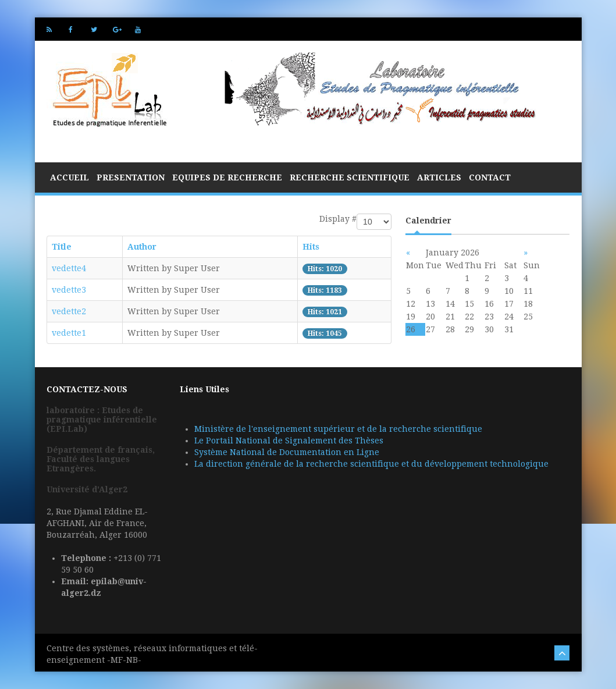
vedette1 (69, 333)
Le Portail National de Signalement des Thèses (289, 441)
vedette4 (69, 268)
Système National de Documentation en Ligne (287, 452)
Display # (338, 219)
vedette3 (69, 290)
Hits (311, 247)
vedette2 (69, 311)
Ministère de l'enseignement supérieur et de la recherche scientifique (338, 429)
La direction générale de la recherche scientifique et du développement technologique (371, 464)
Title (62, 247)
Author (142, 247)
